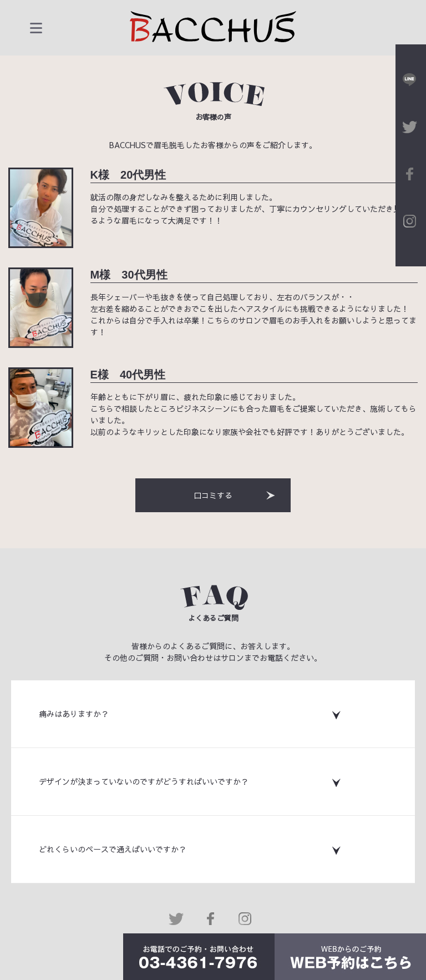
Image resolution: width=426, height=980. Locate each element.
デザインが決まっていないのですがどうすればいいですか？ (144, 781)
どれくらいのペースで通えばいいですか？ (113, 849)
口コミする (235, 495)
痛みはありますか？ (74, 714)
